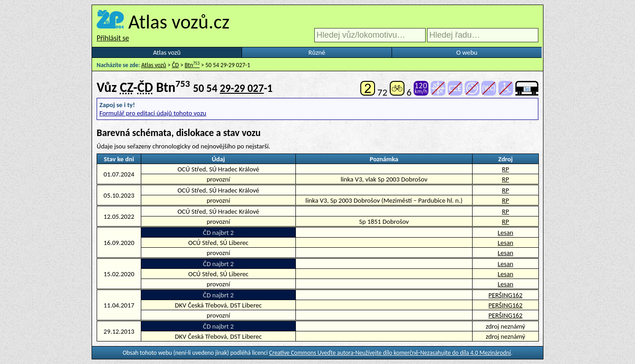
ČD (176, 65)
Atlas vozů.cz (179, 22)
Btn (192, 65)
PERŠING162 (506, 295)
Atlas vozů (167, 52)
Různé (317, 52)
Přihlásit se (113, 38)
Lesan (506, 233)
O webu (467, 52)
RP (506, 169)
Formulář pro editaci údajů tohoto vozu (153, 113)
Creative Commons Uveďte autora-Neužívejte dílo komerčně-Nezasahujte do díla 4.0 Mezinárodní (390, 353)
